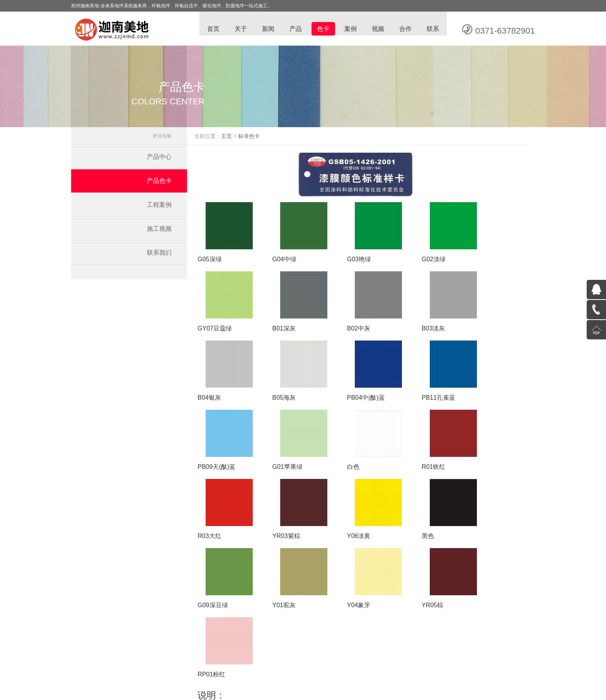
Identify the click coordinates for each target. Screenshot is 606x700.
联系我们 (159, 257)
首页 (210, 29)
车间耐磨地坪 (287, 658)
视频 (377, 29)
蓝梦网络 (412, 670)
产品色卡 (159, 185)
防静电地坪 (260, 658)
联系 (433, 29)
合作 (405, 29)
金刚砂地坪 (397, 658)
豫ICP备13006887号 (355, 670)
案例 (349, 29)
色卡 (322, 29)
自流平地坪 (314, 658)
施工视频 (159, 233)
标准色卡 (261, 140)
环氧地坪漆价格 (368, 658)
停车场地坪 (338, 658)
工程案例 (159, 209)
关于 (238, 29)
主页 (239, 140)
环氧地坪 (238, 658)
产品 (294, 29)
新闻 (266, 29)
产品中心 (159, 161)
